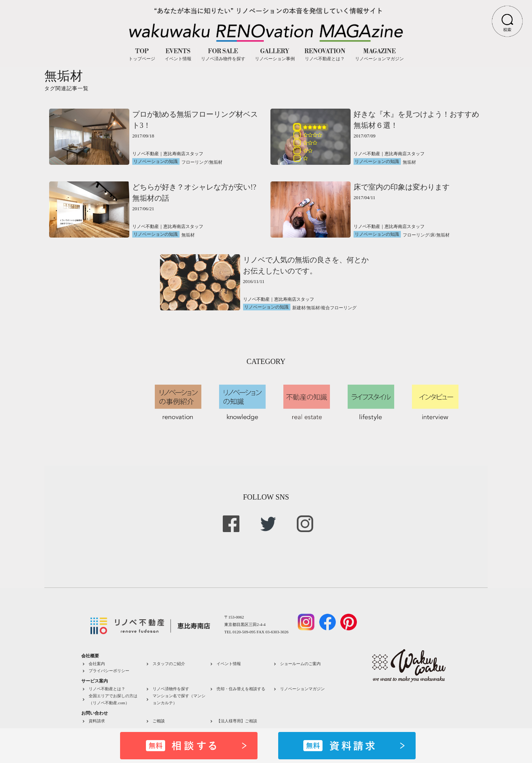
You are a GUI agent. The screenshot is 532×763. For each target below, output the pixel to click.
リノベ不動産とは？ (107, 689)
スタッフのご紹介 (169, 664)
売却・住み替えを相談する (241, 689)
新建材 (299, 308)
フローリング (195, 162)
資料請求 (97, 721)
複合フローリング (339, 308)
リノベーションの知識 (156, 161)
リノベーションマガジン (302, 689)
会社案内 (97, 664)
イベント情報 (229, 664)
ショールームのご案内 (300, 664)
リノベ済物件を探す (171, 689)
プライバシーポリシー (109, 671)
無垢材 (216, 162)
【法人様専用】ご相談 (237, 721)
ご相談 (159, 721)
